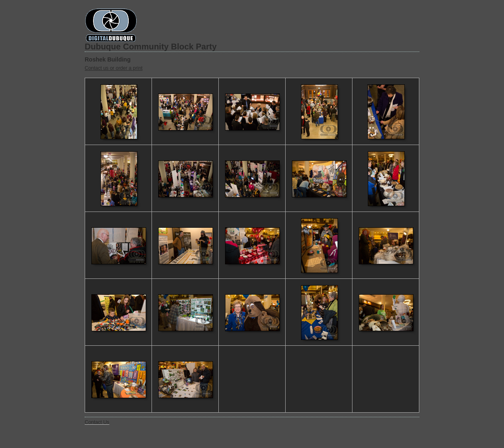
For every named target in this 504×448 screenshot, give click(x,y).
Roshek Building (108, 59)
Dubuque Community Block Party (151, 47)
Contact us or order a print (114, 68)
